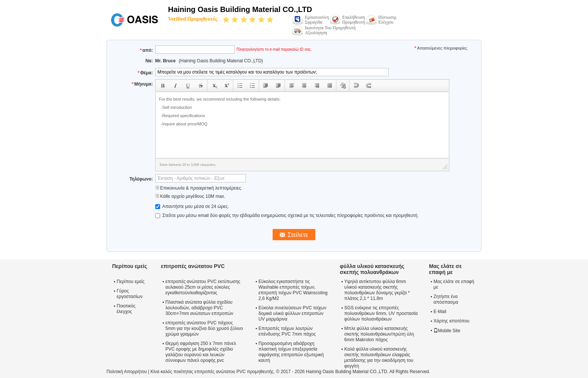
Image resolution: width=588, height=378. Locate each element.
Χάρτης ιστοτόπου (451, 321)
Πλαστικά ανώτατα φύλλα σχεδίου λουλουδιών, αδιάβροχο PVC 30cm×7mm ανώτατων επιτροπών (199, 308)
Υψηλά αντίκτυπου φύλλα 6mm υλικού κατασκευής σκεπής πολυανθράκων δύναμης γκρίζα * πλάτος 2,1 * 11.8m (377, 290)
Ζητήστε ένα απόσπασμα (446, 299)
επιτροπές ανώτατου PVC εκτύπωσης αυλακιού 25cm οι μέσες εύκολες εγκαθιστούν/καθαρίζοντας (203, 287)
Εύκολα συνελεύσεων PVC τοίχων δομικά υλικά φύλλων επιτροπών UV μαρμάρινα (292, 313)
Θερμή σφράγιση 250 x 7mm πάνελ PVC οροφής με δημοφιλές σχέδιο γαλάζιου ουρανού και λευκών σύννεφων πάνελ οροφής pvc (201, 352)
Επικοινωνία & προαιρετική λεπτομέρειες (198, 188)
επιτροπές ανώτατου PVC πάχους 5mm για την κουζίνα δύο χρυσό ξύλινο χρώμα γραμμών (204, 328)
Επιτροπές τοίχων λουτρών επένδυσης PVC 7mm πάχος (287, 331)
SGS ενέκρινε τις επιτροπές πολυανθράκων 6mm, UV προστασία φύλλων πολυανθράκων (381, 313)
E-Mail (440, 312)
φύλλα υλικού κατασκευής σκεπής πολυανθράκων (372, 269)
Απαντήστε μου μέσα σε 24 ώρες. (192, 206)
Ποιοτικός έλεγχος (126, 309)
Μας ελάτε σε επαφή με (454, 284)
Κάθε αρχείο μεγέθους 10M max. (190, 196)
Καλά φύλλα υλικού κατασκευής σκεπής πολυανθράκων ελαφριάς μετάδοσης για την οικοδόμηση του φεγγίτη (379, 358)
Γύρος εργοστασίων (130, 294)
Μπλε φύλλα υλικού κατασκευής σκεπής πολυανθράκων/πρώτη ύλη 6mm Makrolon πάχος (379, 334)
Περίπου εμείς (130, 282)
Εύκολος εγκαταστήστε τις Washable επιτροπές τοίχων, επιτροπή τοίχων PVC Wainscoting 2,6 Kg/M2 (293, 290)
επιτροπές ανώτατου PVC (193, 266)
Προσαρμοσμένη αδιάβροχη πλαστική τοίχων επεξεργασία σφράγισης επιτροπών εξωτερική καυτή (291, 352)
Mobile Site (447, 331)
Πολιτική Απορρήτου (127, 372)
